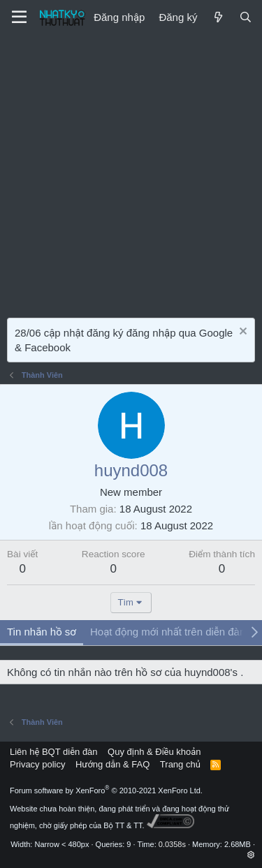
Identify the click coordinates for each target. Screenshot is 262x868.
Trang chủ (180, 764)
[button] (251, 855)
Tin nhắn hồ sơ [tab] (42, 632)
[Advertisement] (131, 173)
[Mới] (218, 17)
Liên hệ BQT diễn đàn (54, 752)
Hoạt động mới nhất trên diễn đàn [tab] (168, 632)
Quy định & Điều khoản (154, 752)
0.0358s (172, 844)
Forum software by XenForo (106, 790)
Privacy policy (37, 764)
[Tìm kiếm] (246, 17)
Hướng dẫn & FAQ (112, 764)
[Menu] (19, 17)
